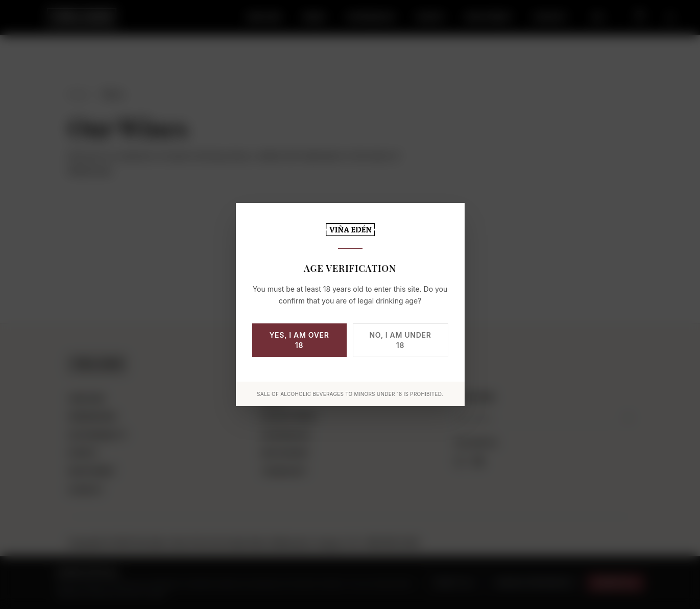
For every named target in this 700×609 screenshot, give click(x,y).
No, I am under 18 (401, 340)
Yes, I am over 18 (299, 340)
